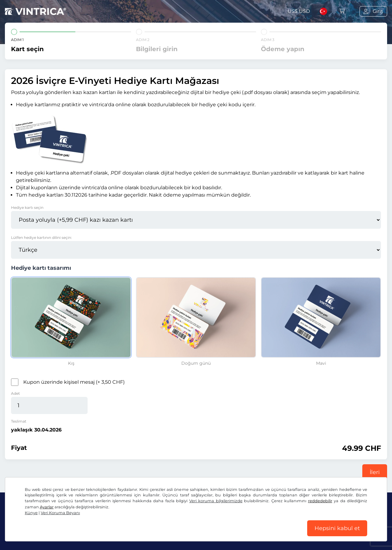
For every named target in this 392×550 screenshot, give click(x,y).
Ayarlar (47, 507)
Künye (31, 513)
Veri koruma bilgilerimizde (216, 501)
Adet (15, 393)
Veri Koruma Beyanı (60, 513)
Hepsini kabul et (337, 528)
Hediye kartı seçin (27, 207)
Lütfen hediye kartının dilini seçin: (41, 237)
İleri (375, 472)
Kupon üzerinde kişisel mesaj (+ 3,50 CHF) (74, 382)
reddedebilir (320, 501)
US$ (299, 11)
